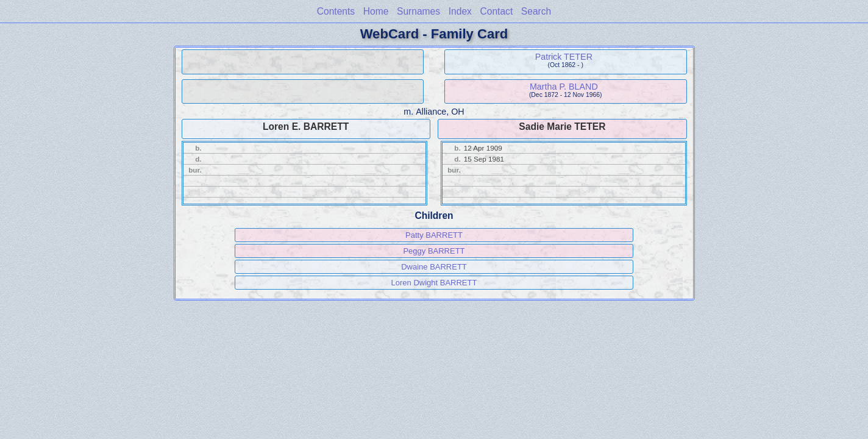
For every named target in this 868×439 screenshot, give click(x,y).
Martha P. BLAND (564, 87)
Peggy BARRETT (434, 251)
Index (460, 11)
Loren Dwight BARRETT (434, 283)
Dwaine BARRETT (434, 267)
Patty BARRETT (434, 235)
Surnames (418, 11)
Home (376, 11)
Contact (496, 11)
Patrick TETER (564, 57)
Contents (336, 11)
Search (536, 11)
